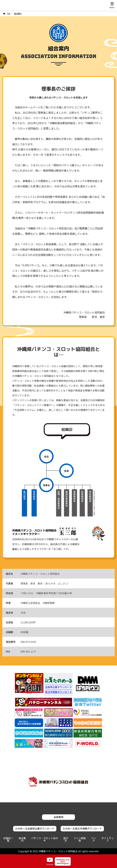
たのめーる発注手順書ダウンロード (82, 829)
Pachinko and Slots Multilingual (63, 861)
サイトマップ (108, 839)
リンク (94, 839)
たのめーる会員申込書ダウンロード (35, 829)
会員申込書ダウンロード (58, 687)
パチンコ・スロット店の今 (44, 839)
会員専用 (58, 817)
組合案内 (22, 839)
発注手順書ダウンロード (58, 692)
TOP (9, 13)
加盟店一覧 (8, 839)
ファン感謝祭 (80, 839)
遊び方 (66, 839)
